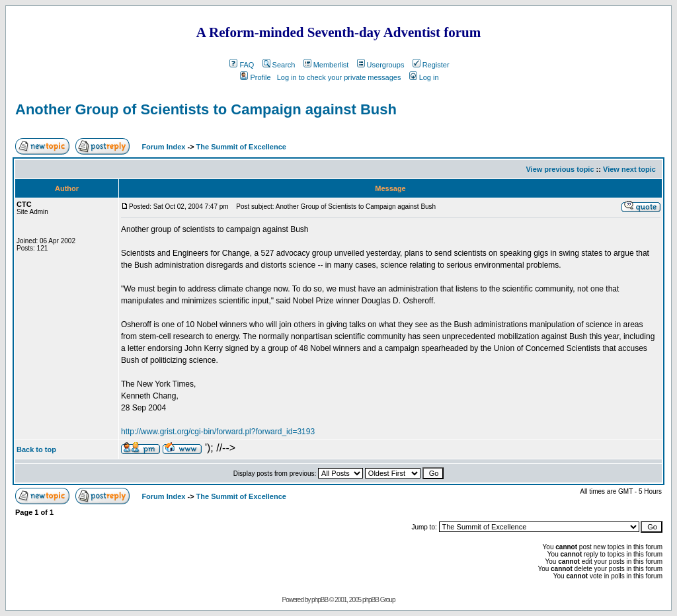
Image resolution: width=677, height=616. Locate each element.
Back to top (36, 449)
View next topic (629, 169)
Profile (255, 77)
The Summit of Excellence (241, 147)
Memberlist (326, 65)
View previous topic (560, 169)
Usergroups (381, 65)
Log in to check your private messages (339, 77)
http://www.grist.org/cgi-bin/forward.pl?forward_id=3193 (218, 432)
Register (431, 65)
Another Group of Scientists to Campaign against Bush (206, 109)
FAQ (242, 65)
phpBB (320, 600)
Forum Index (162, 147)
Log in (424, 77)
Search (279, 65)
